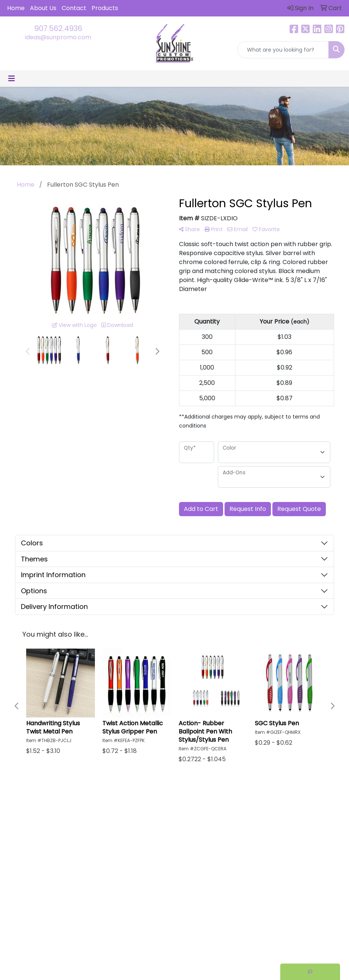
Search (233, 820)
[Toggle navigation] (12, 79)
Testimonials (240, 831)
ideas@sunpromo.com (58, 37)
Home (16, 8)
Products (105, 8)
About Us (43, 8)
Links (230, 841)
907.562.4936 (58, 28)
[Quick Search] (283, 50)
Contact (74, 8)
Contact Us (196, 841)
